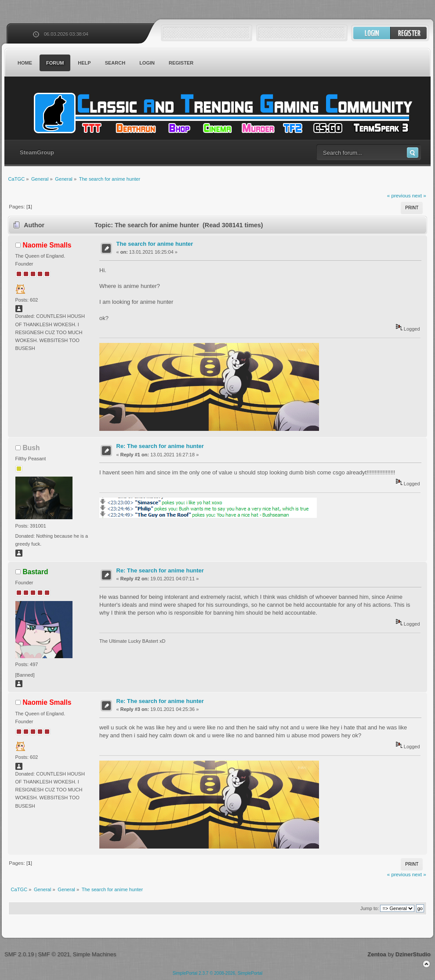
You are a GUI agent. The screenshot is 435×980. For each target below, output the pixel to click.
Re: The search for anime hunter (160, 446)
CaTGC (222, 113)
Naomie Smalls (47, 245)
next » (419, 195)
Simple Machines (94, 954)
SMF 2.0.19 (19, 954)
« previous (399, 195)
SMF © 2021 (54, 954)
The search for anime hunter (155, 244)
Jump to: (370, 908)
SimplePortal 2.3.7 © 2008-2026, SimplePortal (218, 973)
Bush (31, 448)
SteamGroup (37, 152)
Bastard (36, 572)
